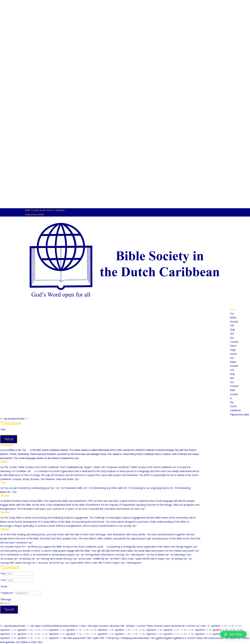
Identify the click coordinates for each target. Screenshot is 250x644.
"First (3, 574)
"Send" (9, 609)
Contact (234, 342)
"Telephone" (7, 593)
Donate (234, 322)
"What (9, 439)
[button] (233, 634)
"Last (3, 580)
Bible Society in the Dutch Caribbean (45, 210)
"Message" (6, 599)
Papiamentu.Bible (35, 214)
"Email (3, 586)
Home (233, 309)
